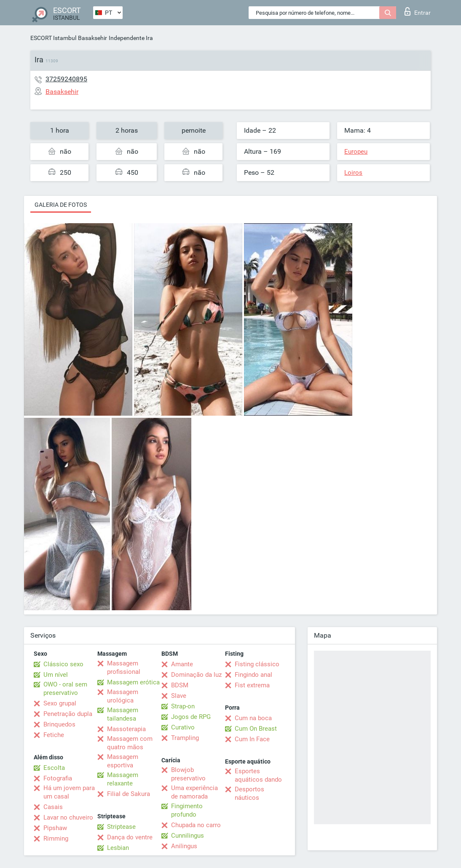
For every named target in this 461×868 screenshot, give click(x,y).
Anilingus (184, 846)
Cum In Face (252, 739)
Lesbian (118, 848)
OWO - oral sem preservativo (65, 689)
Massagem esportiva (123, 761)
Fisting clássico (257, 664)
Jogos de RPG (191, 717)
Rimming (56, 839)
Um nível (56, 675)
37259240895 (66, 79)
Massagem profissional (124, 668)
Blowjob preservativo (188, 774)
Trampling (185, 738)
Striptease (121, 827)
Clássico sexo (63, 664)
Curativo (183, 727)
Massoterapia (126, 729)
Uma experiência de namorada (194, 792)
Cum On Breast (256, 729)
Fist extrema (252, 685)
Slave (179, 696)
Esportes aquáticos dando (258, 775)
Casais (53, 807)
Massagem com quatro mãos (130, 743)
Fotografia (58, 778)
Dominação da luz (196, 675)
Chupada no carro (196, 825)
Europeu (356, 152)
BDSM (180, 685)
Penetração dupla (68, 714)
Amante (182, 664)
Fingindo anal (253, 675)
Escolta (54, 768)
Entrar (418, 11)
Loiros (353, 173)
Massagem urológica (123, 696)
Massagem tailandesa (123, 714)
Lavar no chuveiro (68, 817)
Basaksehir (92, 38)
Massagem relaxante (123, 779)
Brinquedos (59, 724)
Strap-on (183, 706)
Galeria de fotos (61, 205)
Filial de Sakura (129, 794)
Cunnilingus (188, 836)
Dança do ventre (130, 837)
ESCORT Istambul (53, 38)
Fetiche (54, 735)
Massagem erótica (133, 682)
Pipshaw (55, 828)
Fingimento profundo (187, 810)
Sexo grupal (60, 703)
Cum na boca (253, 718)
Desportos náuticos (249, 793)
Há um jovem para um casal (69, 792)
